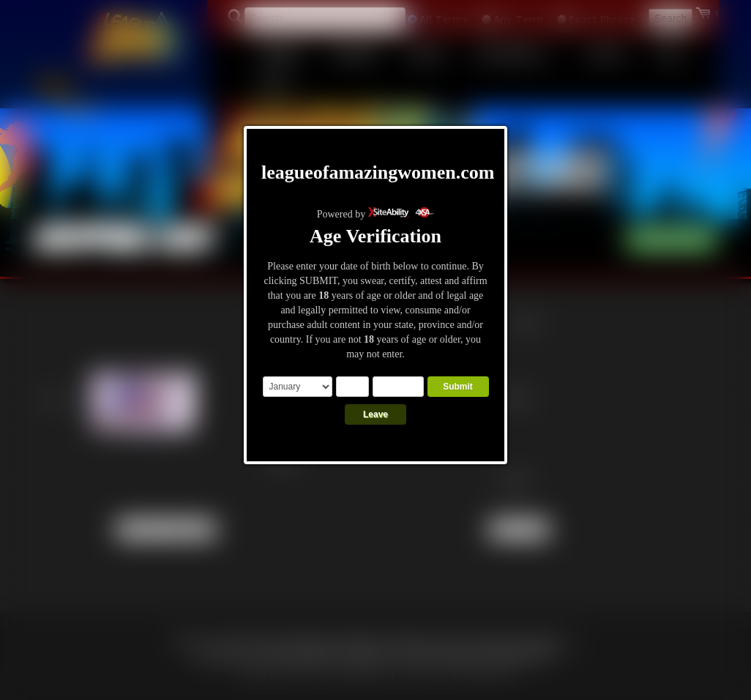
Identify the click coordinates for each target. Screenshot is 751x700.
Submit (458, 387)
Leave (375, 414)
